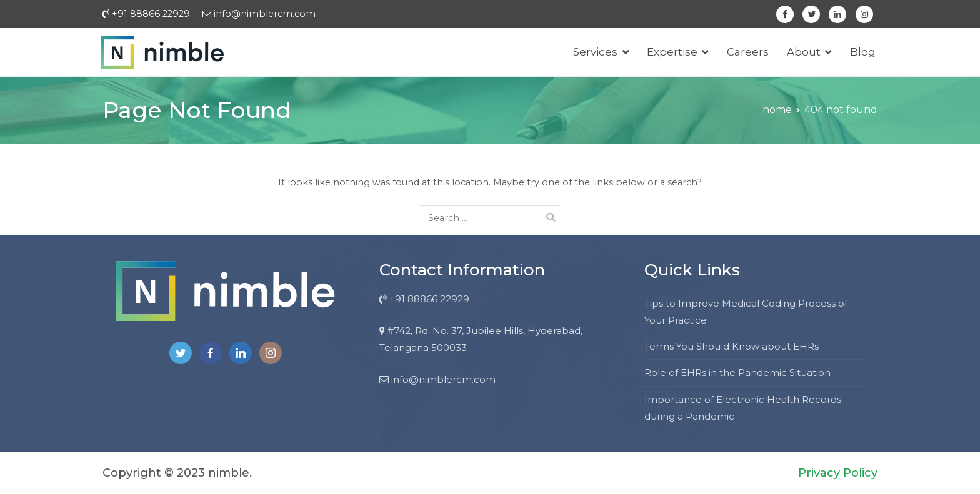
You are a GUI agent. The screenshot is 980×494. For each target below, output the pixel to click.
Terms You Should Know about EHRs (732, 346)
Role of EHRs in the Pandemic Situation (737, 373)
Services (595, 52)
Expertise (672, 52)
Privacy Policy (838, 473)
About (804, 52)
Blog (863, 52)
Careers (748, 52)
